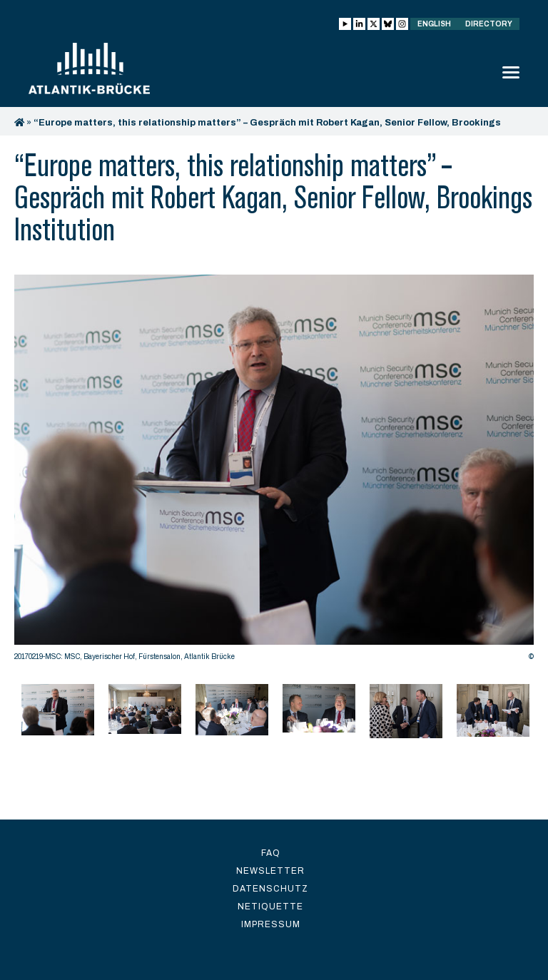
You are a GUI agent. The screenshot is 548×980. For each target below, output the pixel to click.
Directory (489, 24)
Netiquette (270, 907)
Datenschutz (270, 889)
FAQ (271, 853)
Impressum (271, 924)
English (434, 24)
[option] (274, 471)
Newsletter (270, 871)
